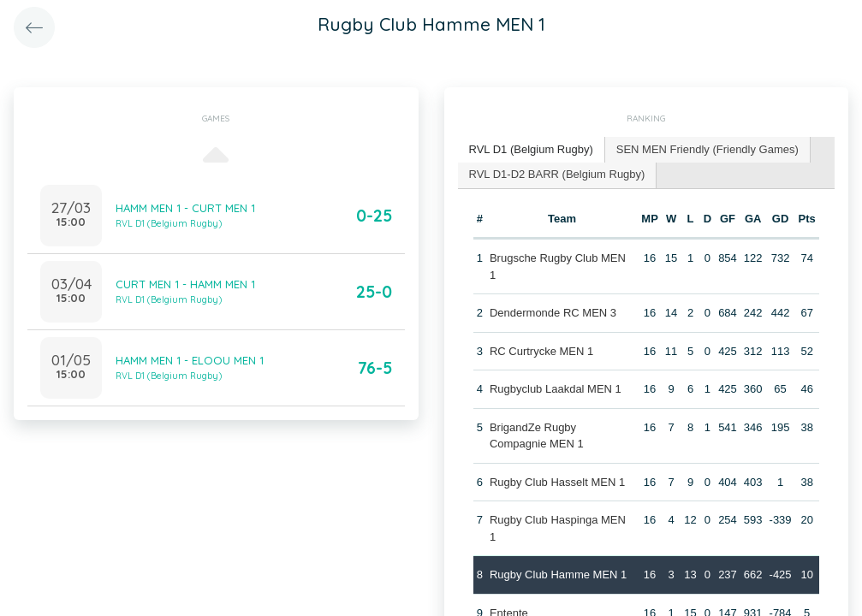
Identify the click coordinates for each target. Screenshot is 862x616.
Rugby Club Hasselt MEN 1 (557, 482)
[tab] (532, 150)
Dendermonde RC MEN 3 (553, 313)
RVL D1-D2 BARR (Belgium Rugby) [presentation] (557, 174)
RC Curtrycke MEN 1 (541, 351)
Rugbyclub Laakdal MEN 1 (556, 389)
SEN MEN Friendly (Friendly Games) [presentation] (707, 149)
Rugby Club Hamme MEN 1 (558, 575)
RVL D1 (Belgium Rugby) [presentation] (531, 149)
